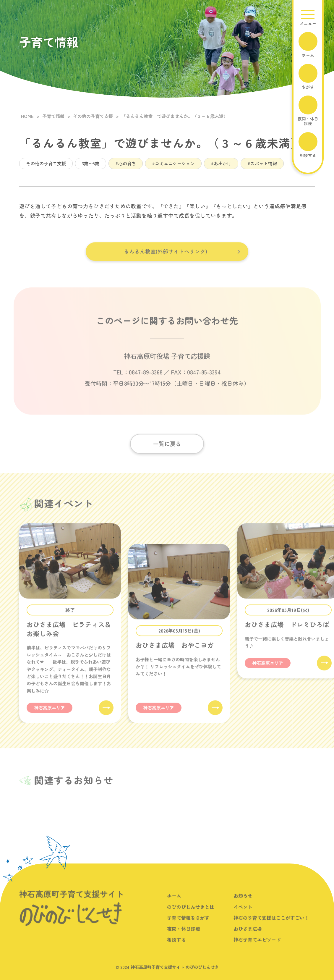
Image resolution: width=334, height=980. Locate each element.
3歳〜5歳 (91, 163)
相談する (176, 947)
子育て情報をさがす (188, 925)
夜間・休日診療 (184, 936)
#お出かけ (221, 163)
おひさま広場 (248, 936)
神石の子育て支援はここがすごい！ (271, 925)
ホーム (174, 903)
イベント (243, 914)
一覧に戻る (167, 451)
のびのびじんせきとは (191, 914)
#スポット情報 (262, 163)
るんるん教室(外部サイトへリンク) (166, 258)
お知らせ (243, 903)
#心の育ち (126, 163)
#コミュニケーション (173, 163)
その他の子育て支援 (46, 163)
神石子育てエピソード (257, 947)
